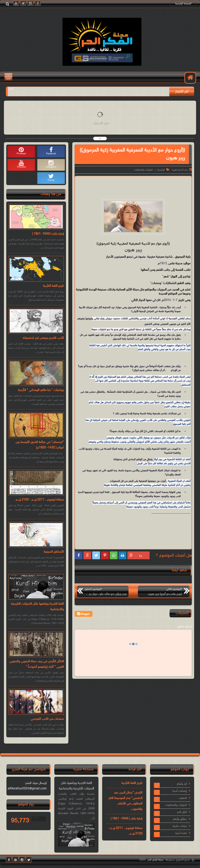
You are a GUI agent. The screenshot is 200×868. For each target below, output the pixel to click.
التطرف (183, 798)
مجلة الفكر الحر (155, 860)
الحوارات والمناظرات (143, 170)
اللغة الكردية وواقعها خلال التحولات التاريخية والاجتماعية (37, 607)
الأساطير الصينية (54, 552)
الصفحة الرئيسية (183, 4)
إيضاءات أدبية (180, 791)
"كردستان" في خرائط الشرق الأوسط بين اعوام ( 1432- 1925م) (40, 445)
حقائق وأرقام (180, 819)
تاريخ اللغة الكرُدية (53, 286)
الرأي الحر (182, 812)
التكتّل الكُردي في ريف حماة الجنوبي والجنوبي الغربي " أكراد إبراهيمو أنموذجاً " (37, 664)
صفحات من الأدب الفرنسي (47, 719)
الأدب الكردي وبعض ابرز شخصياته (43, 338)
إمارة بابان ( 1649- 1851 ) (48, 234)
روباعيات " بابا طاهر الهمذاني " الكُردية (41, 390)
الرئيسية (161, 170)
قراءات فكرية (180, 826)
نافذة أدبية (181, 833)
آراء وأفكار (182, 784)
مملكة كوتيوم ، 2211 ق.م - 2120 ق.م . (39, 500)
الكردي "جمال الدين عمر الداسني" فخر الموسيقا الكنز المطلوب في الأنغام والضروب (125, 801)
